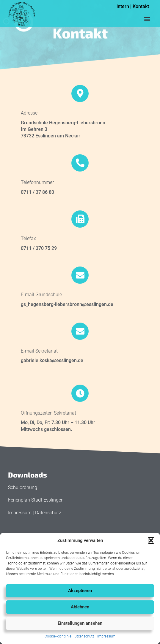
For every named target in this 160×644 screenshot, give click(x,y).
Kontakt (141, 6)
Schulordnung (23, 487)
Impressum (106, 636)
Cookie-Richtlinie (58, 636)
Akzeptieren (80, 591)
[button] (151, 540)
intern (123, 6)
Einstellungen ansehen (80, 623)
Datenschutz (84, 636)
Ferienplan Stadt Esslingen (36, 500)
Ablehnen (80, 607)
